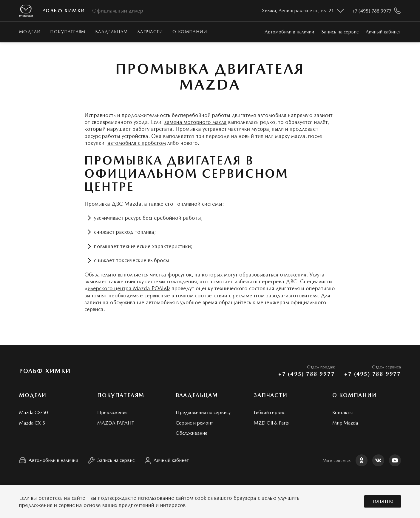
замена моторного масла (196, 122)
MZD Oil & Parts (271, 423)
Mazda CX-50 (33, 412)
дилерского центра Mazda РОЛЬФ (127, 288)
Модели (30, 32)
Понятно (383, 501)
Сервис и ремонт (194, 423)
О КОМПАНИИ (190, 32)
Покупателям (68, 32)
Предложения (112, 412)
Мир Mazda (345, 423)
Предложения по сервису (203, 412)
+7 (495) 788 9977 (307, 374)
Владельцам (112, 32)
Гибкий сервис (269, 412)
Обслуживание (192, 433)
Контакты (342, 412)
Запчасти (150, 32)
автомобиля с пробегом (137, 143)
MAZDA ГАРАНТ (116, 423)
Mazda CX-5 (32, 423)
